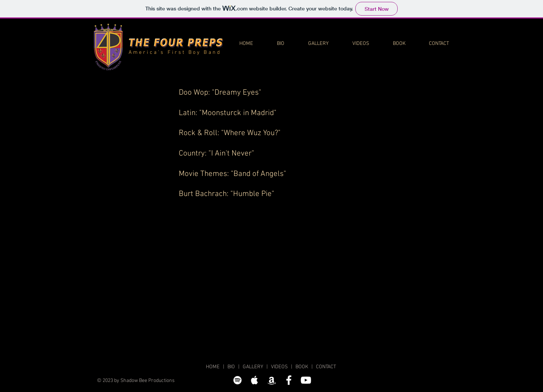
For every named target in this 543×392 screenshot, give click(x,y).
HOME (213, 367)
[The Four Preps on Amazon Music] (272, 380)
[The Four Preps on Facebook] (289, 380)
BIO (231, 367)
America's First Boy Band (175, 53)
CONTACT (326, 367)
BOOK (302, 367)
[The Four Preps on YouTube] (306, 380)
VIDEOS (279, 367)
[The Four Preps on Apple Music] (255, 380)
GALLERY (253, 367)
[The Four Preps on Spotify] (237, 380)
